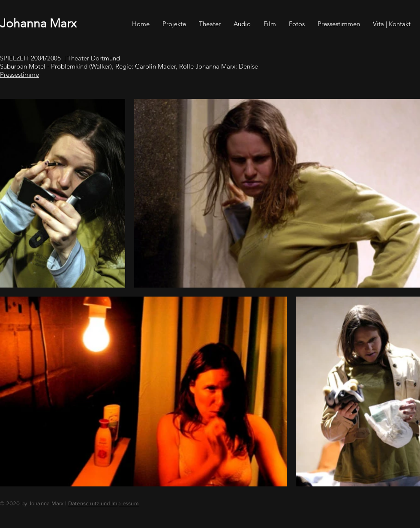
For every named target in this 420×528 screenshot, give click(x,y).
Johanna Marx (38, 23)
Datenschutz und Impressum (104, 503)
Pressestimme (19, 74)
